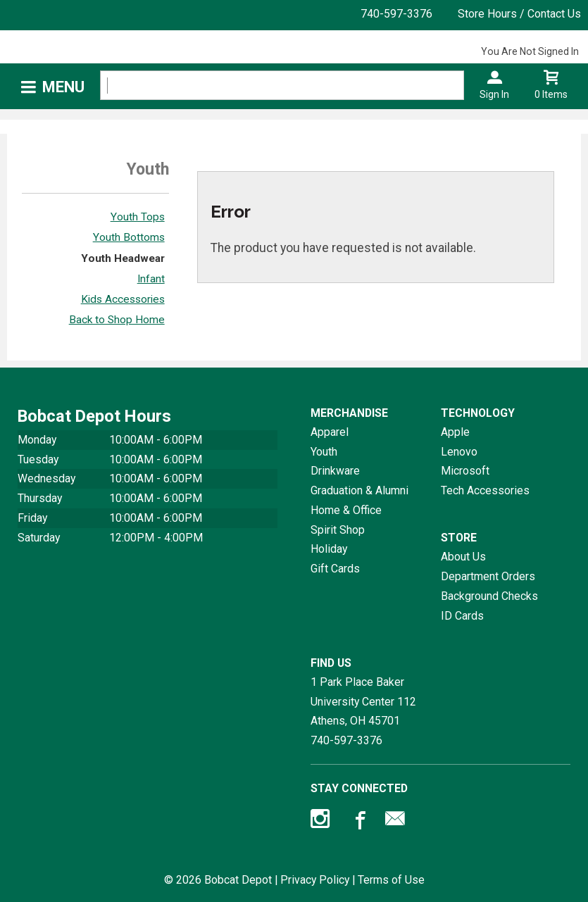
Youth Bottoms (129, 237)
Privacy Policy (315, 880)
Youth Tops (138, 217)
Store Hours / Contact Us (519, 14)
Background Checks (489, 596)
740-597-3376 (396, 14)
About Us (463, 557)
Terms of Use (391, 880)
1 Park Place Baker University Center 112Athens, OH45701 (363, 701)
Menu (63, 87)
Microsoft (465, 471)
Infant (151, 279)
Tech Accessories (485, 490)
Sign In (494, 94)
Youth (324, 452)
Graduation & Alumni (359, 490)
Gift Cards (335, 569)
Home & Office (346, 510)
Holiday (329, 549)
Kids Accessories (123, 299)
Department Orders (488, 576)
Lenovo (459, 452)
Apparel (330, 432)
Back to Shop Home (117, 320)
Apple (455, 432)
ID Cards (462, 616)
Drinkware (335, 471)
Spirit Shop (338, 530)
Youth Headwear (123, 258)
